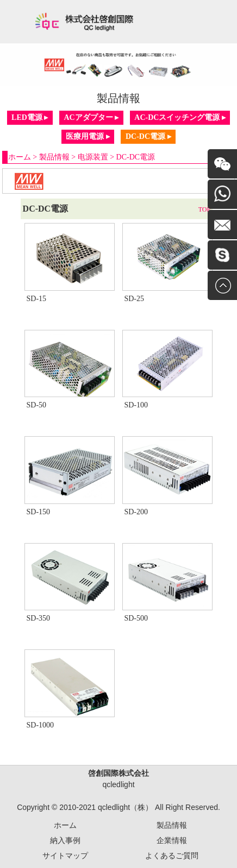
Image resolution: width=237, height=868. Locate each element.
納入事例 (65, 840)
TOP (204, 209)
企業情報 (172, 840)
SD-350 (38, 618)
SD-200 (136, 512)
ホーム (20, 157)
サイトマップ (65, 856)
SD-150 (38, 512)
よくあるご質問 (172, 856)
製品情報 (54, 157)
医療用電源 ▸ (88, 136)
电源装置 (93, 157)
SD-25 (134, 299)
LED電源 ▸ (30, 117)
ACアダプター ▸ (91, 117)
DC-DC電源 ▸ (148, 136)
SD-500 (136, 618)
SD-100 (136, 405)
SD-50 (36, 405)
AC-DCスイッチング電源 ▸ (180, 117)
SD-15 (36, 299)
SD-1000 (40, 725)
